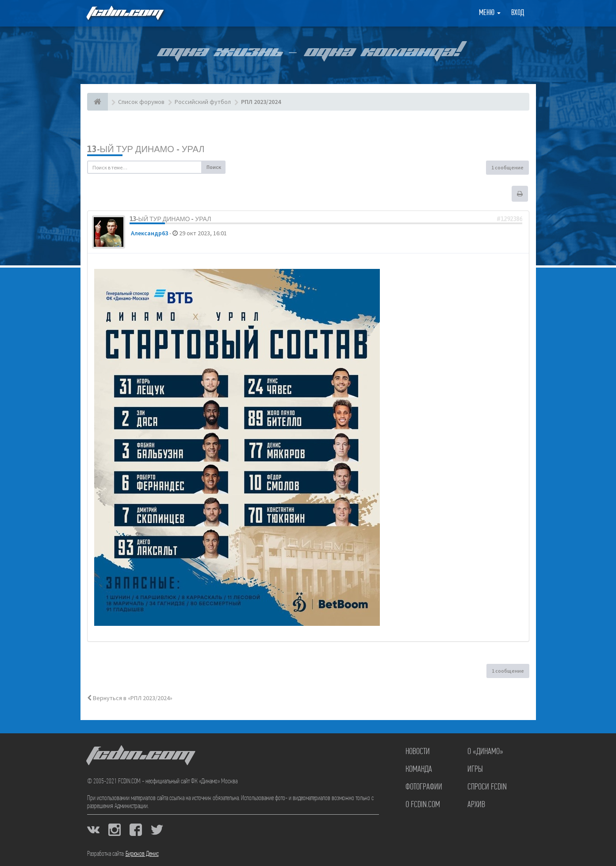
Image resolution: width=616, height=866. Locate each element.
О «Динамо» (485, 752)
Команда (419, 770)
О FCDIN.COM (423, 805)
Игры (475, 770)
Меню (490, 13)
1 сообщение (507, 167)
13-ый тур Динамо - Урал (146, 149)
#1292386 (509, 219)
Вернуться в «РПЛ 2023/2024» (130, 698)
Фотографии (424, 787)
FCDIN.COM (124, 13)
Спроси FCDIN (487, 787)
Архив (476, 805)
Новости (418, 752)
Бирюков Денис (142, 854)
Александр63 (149, 233)
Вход (518, 13)
